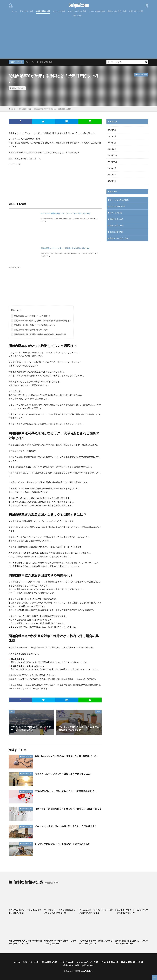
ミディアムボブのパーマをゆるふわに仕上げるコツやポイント (25, 911)
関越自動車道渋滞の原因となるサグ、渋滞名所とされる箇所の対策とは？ (41, 321)
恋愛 (46, 62)
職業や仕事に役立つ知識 (117, 11)
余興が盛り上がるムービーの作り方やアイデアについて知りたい (131, 911)
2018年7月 (112, 181)
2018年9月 (112, 168)
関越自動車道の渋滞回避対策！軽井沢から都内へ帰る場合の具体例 (38, 334)
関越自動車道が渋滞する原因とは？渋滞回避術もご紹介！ (53, 109)
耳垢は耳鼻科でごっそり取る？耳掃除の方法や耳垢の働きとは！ (66, 248)
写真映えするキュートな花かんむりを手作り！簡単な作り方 (96, 942)
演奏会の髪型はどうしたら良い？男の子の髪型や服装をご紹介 (131, 942)
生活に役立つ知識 (26, 11)
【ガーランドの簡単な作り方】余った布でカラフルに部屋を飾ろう (68, 809)
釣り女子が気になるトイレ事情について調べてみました (63, 844)
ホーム (14, 11)
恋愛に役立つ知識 (136, 11)
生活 (41, 62)
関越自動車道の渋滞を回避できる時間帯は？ (30, 330)
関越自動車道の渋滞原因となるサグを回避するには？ (33, 325)
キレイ (28, 62)
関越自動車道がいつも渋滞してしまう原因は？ (31, 316)
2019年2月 (112, 149)
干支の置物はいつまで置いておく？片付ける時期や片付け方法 (66, 791)
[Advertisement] (78, 36)
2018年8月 (112, 175)
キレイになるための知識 (77, 11)
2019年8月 (112, 130)
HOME (13, 109)
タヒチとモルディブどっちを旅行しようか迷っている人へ (64, 774)
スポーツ (35, 62)
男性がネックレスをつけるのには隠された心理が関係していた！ (67, 756)
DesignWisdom (79, 6)
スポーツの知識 (59, 11)
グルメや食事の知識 (97, 11)
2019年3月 (112, 143)
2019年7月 (112, 136)
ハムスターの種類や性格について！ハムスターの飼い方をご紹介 (66, 213)
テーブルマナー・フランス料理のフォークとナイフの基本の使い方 (61, 911)
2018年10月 (112, 162)
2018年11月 (112, 155)
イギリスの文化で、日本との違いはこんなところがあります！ (66, 826)
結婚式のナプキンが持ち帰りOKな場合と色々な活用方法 (60, 942)
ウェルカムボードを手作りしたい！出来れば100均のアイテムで (96, 911)
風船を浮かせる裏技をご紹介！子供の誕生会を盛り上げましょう (25, 942)
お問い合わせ (77, 15)
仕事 (51, 62)
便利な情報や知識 (43, 11)
